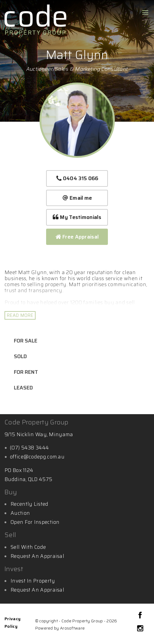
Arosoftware (72, 628)
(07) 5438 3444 (29, 448)
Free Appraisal (77, 237)
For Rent (26, 372)
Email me (77, 198)
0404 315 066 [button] (77, 178)
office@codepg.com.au (37, 457)
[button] (77, 217)
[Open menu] (145, 12)
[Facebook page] (140, 616)
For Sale (26, 341)
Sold (20, 356)
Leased (23, 388)
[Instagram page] (140, 629)
